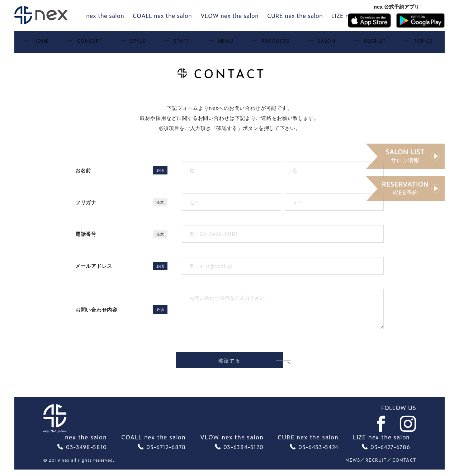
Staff (190, 43)
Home (88, 43)
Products (259, 43)
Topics (370, 43)
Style (159, 43)
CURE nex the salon (295, 15)
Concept (123, 43)
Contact (404, 466)
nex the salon (105, 15)
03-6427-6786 (390, 453)
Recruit (333, 43)
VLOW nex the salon (229, 15)
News (353, 466)
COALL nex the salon (162, 15)
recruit (376, 466)
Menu (221, 43)
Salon (298, 43)
